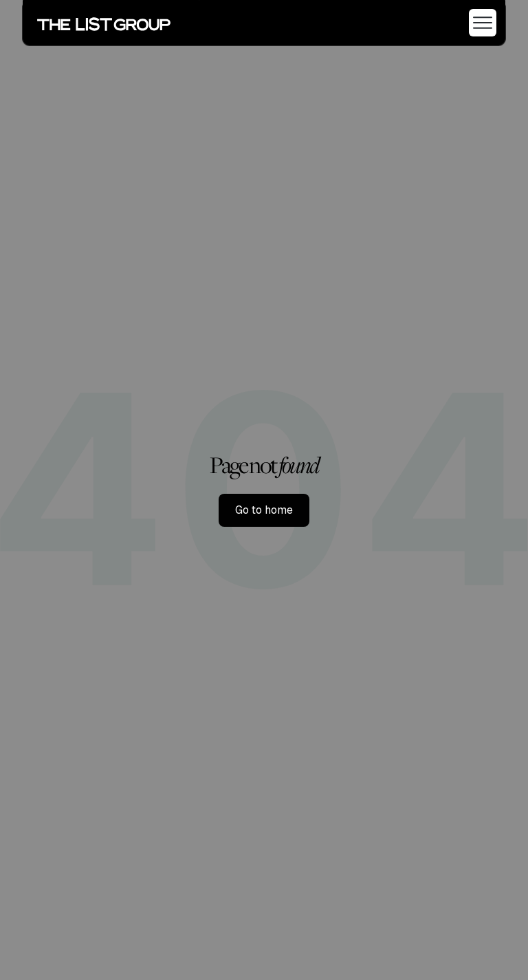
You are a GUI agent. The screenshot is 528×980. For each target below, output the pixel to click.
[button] (477, 23)
